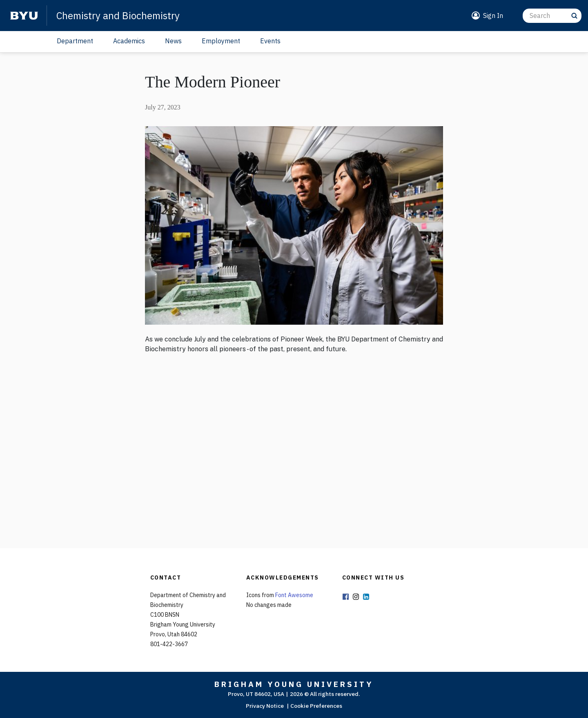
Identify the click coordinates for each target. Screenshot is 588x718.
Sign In (493, 16)
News (173, 41)
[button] (486, 16)
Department (75, 41)
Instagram (356, 597)
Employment (221, 41)
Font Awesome (294, 595)
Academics (129, 41)
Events (270, 41)
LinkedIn (366, 597)
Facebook (346, 597)
